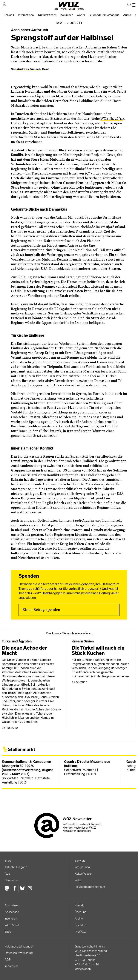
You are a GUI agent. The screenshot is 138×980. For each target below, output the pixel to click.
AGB (8, 959)
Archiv (79, 918)
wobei (81, 15)
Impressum (12, 966)
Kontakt (80, 905)
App (7, 874)
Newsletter (11, 880)
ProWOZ (80, 932)
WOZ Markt (12, 925)
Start (8, 861)
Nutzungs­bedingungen (19, 946)
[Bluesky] (22, 889)
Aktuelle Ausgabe (16, 867)
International (26, 15)
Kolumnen (67, 15)
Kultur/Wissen (47, 15)
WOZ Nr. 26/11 (111, 119)
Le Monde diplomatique (104, 15)
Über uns (80, 912)
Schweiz (9, 15)
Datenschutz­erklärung (19, 953)
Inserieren (11, 918)
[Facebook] (14, 889)
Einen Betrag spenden (41, 610)
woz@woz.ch (83, 969)
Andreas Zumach (29, 69)
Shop (8, 932)
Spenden (80, 925)
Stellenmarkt (22, 749)
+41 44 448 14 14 (87, 964)
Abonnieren (12, 905)
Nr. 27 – (69, 23)
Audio (127, 15)
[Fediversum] (8, 889)
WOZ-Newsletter (77, 819)
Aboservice (12, 912)
